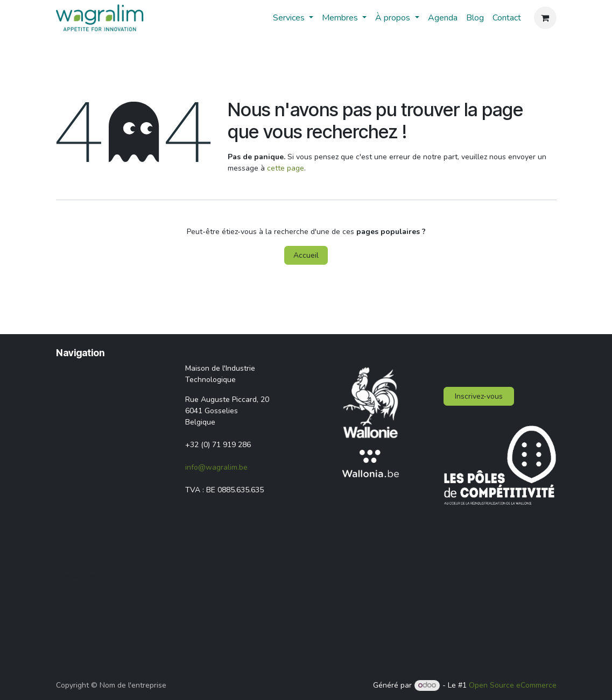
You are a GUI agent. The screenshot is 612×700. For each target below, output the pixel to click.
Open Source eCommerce (513, 685)
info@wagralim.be (216, 467)
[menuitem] (293, 18)
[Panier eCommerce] (545, 18)
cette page (286, 168)
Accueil (306, 255)
